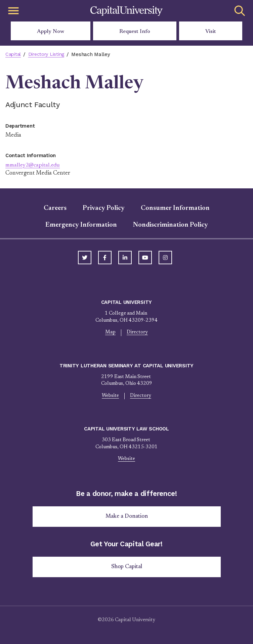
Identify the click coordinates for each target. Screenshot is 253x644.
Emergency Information (81, 225)
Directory (137, 333)
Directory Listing (48, 54)
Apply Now (51, 32)
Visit (211, 32)
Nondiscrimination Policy (171, 225)
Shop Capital (127, 568)
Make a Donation (127, 517)
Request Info (135, 32)
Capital (14, 54)
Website (111, 396)
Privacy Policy (104, 208)
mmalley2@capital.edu (34, 165)
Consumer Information (175, 208)
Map (110, 333)
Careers (55, 208)
